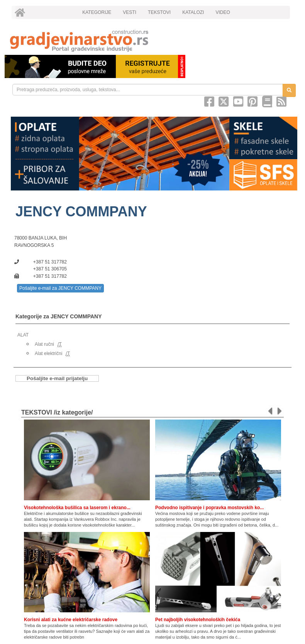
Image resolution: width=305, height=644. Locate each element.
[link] (152, 41)
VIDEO (223, 12)
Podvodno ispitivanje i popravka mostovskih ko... (209, 508)
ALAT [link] (23, 335)
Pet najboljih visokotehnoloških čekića (198, 620)
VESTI (130, 12)
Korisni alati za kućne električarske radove (71, 620)
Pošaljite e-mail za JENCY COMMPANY (60, 288)
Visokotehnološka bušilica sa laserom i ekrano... (77, 508)
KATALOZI (193, 12)
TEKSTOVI (159, 12)
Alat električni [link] (48, 353)
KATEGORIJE (97, 12)
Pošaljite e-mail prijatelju (57, 378)
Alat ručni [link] (44, 344)
